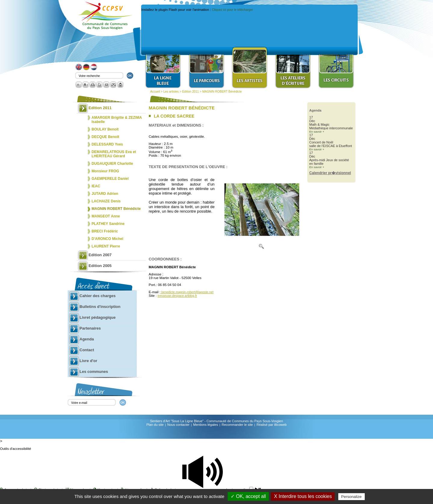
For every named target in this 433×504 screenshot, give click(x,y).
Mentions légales (206, 425)
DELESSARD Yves (107, 144)
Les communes (94, 372)
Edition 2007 (100, 255)
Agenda (87, 339)
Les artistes (171, 92)
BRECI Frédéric (105, 231)
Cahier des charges (98, 296)
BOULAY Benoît (105, 129)
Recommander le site (237, 425)
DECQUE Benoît (106, 137)
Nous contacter (178, 425)
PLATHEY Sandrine (108, 224)
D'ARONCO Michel (108, 239)
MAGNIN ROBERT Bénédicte (222, 92)
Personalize (352, 497)
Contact (87, 350)
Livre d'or (89, 361)
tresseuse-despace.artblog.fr (177, 296)
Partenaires (90, 328)
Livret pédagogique (98, 317)
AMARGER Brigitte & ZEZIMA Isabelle (117, 120)
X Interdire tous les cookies (303, 496)
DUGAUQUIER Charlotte (112, 164)
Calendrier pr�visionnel (330, 173)
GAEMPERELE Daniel (110, 179)
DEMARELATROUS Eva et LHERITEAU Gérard (114, 154)
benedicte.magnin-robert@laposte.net (187, 292)
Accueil (155, 92)
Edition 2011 (191, 92)
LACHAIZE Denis (106, 201)
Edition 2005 (100, 266)
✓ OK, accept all (248, 496)
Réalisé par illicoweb (272, 425)
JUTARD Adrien (105, 194)
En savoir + (317, 132)
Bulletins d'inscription (100, 307)
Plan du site (155, 425)
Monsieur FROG (105, 171)
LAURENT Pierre (106, 246)
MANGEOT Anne (106, 216)
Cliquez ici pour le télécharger (232, 10)
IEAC (96, 186)
